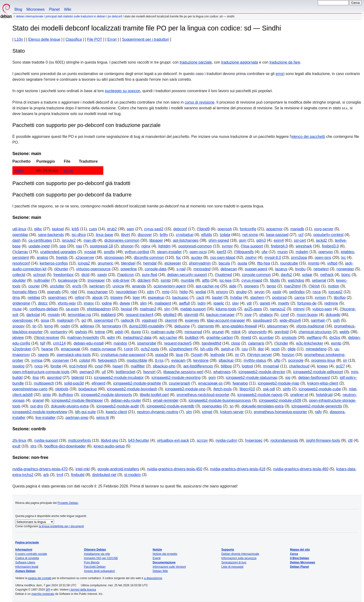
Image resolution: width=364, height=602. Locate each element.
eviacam (179, 360)
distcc (43, 303)
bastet (217, 298)
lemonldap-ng (79, 315)
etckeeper (173, 263)
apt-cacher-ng (207, 286)
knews (322, 366)
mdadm (302, 252)
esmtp (336, 343)
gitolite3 (170, 315)
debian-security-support (187, 275)
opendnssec (23, 320)
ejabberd (108, 315)
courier (34, 286)
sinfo (287, 389)
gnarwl (38, 400)
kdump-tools (226, 309)
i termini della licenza (83, 590)
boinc (346, 275)
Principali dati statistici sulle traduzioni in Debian (75, 16)
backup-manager (220, 315)
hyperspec (254, 440)
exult (16, 446)
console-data (156, 269)
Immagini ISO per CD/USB (101, 558)
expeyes (192, 320)
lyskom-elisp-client (323, 383)
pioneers (252, 286)
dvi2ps (335, 338)
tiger (136, 298)
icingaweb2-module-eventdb (170, 406)
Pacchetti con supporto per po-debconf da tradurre (72, 195)
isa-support (254, 246)
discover (145, 235)
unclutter (57, 286)
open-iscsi (198, 252)
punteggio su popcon (123, 91)
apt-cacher (168, 338)
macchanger (97, 292)
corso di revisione (200, 102)
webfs (344, 332)
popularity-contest (329, 235)
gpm (243, 240)
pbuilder (19, 280)
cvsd (99, 366)
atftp (206, 280)
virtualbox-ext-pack (173, 440)
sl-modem (133, 475)
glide (292, 349)
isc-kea (226, 280)
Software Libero (25, 562)
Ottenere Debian (95, 550)
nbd (74, 292)
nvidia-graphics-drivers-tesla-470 (40, 469)
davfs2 (287, 275)
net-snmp (250, 235)
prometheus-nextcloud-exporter (203, 395)
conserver (61, 360)
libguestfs (246, 252)
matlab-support (193, 309)
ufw (265, 252)
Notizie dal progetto (165, 554)
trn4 (60, 475)
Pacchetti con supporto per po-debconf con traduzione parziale (86, 125)
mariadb (297, 229)
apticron (127, 275)
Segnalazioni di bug (234, 562)
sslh (336, 320)
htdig (184, 292)
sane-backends (51, 235)
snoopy (19, 326)
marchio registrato (43, 594)
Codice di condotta (27, 558)
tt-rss (159, 360)
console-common (256, 275)
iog (288, 378)
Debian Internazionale (30, 16)
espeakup (156, 298)
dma (16, 298)
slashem (257, 298)
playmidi (191, 315)
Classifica (74, 39)
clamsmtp (206, 326)
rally (318, 412)
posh (276, 349)
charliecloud (299, 366)
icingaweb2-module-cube (320, 389)
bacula (224, 263)
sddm (19, 171)
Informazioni (24, 550)
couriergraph (180, 383)
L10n (19, 39)
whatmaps (222, 372)
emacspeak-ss (210, 383)
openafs (54, 292)
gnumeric (105, 263)
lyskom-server (232, 412)
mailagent (163, 303)
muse (17, 309)
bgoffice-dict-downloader (65, 446)
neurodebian (126, 292)
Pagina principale (27, 542)
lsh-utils (207, 349)
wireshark (304, 246)
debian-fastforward (314, 378)
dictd (85, 275)
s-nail (181, 269)
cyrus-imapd (252, 280)
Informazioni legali (27, 567)
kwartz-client (116, 412)
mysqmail (271, 366)
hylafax (236, 298)
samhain (318, 320)
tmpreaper (96, 280)
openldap (20, 235)
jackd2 (321, 240)
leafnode (218, 355)
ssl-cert (300, 240)
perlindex (297, 292)
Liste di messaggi (232, 567)
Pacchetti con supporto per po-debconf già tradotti (71, 183)
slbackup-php (164, 366)
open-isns (323, 258)
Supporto (228, 550)
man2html (292, 286)
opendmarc (57, 298)
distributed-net (104, 475)
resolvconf (21, 263)
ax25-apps (253, 309)
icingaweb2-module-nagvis (260, 395)
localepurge (68, 280)
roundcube (289, 263)
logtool (247, 366)
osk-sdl (269, 389)
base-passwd (277, 235)
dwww (125, 303)
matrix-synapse (103, 349)
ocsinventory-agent (170, 286)
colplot (85, 360)
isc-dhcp (79, 235)
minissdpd (202, 269)
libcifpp (340, 298)
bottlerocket (126, 372)
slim (143, 303)
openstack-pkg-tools (74, 355)
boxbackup (87, 389)
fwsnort (150, 372)
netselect (321, 269)
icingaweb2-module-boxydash (132, 389)
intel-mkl (83, 469)
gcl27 (340, 366)
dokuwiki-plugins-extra (70, 406)
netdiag (34, 298)
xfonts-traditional (310, 326)
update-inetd (39, 246)
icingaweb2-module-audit (118, 406)
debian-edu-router (126, 400)
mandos (120, 343)
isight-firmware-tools (323, 440)
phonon (127, 246)
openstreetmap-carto (30, 389)
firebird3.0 (330, 246)
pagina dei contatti (40, 578)
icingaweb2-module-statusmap (252, 378)
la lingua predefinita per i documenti (61, 526)
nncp (39, 366)
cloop (236, 343)
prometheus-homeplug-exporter (280, 412)
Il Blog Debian (299, 558)
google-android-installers (118, 469)
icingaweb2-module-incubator (119, 378)
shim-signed (219, 240)
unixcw (118, 286)
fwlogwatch (107, 360)
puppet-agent (256, 269)
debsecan (229, 269)
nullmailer (42, 280)
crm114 (59, 343)
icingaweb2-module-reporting (176, 378)
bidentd (78, 378)
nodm (65, 326)
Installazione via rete (97, 554)
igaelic (219, 303)
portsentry (59, 332)
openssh (225, 229)
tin (34, 326)
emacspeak (71, 349)
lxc (344, 258)
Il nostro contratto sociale (31, 554)
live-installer (45, 418)
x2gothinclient (181, 349)
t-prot (128, 349)
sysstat (90, 252)
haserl (118, 366)
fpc (178, 258)
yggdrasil (149, 320)
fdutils (275, 280)
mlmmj (299, 309)
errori (280, 74)
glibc (38, 229)
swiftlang (314, 338)
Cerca (294, 554)
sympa (37, 360)
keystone (201, 360)
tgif (43, 343)
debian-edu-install (89, 343)
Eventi (157, 558)
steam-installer (169, 252)
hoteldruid (324, 395)
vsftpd (332, 263)
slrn (167, 309)
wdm (111, 338)
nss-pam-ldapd (223, 258)
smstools (289, 338)
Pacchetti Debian (95, 567)
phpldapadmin (99, 309)
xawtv (102, 275)
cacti (200, 298)
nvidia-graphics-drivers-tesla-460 (301, 469)
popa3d (162, 355)
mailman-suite (163, 332)
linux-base (104, 235)
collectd (19, 275)
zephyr (251, 258)
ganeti (265, 303)
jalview (18, 338)
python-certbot (137, 252)
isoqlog (18, 366)
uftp (277, 360)
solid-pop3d (74, 383)
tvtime (100, 332)
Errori (112, 39)
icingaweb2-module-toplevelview (40, 412)
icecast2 (336, 292)
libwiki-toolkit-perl (154, 395)
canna (300, 298)
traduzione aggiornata (240, 62)
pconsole (296, 360)
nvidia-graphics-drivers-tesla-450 (175, 469)
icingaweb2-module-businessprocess (220, 400)
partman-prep (77, 418)
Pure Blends (92, 562)
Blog (18, 9)
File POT (95, 39)
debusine (182, 326)
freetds (62, 258)
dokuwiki (333, 315)
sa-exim (72, 309)
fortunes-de (307, 303)
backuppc (180, 298)
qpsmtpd (54, 378)
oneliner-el (299, 395)
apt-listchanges (186, 240)
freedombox (64, 275)
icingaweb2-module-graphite (137, 383)
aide (233, 286)
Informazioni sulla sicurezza (239, 558)
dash (17, 240)
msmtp (314, 263)
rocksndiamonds (284, 440)
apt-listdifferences (198, 366)
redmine (331, 303)
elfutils (207, 235)
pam (130, 229)
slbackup (226, 360)
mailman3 (148, 309)
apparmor (274, 229)
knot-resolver (48, 338)
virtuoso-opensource (93, 269)
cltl (350, 440)
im (345, 360)
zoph (198, 355)
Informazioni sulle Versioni (169, 567)
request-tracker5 (178, 343)
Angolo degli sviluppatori (100, 571)
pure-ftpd (150, 275)
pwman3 (87, 372)
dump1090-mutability (147, 326)
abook (97, 298)
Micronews (35, 9)
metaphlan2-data (137, 338)
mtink (236, 332)
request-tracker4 (140, 315)
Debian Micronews (302, 562)
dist (261, 349)
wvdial (201, 292)
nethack (327, 275)
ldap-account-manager (226, 320)
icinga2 (84, 263)
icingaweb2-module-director (262, 372)
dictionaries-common (122, 240)
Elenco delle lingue (44, 39)
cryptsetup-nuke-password (123, 355)
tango (271, 286)
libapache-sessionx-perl (183, 372)
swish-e (227, 349)
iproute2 (69, 240)
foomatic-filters (25, 292)
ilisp (36, 378)
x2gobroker (22, 349)
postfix (109, 252)
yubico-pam (322, 309)
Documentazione (164, 562)
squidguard (262, 320)
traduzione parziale (196, 62)
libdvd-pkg (110, 440)
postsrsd (279, 298)
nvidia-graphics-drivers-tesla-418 (238, 469)
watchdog (296, 280)
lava (179, 355)
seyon (260, 292)
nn (237, 355)
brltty (164, 235)
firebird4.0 (279, 246)
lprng (49, 326)
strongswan (114, 258)
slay (235, 303)
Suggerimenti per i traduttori (145, 39)
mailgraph (65, 320)
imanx (89, 303)
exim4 (279, 240)
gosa (45, 320)
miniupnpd (193, 332)
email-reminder (166, 400)
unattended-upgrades (58, 252)
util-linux (19, 229)
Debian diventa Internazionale (240, 554)
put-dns (37, 406)
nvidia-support (46, 440)
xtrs (34, 446)
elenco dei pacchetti (308, 137)
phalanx (266, 315)
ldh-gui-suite (85, 412)
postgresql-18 (102, 246)
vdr (249, 303)
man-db (90, 240)
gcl (84, 320)
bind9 (205, 229)
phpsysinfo (258, 332)
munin (283, 252)
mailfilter (138, 366)
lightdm (165, 246)
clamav (22, 252)
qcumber (266, 338)
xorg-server (324, 229)
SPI (48, 590)
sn (232, 406)
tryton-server (261, 355)
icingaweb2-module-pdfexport (318, 372)
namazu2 (278, 309)
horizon (288, 355)
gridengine (21, 303)
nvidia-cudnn (227, 440)
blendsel (128, 263)
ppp (63, 246)
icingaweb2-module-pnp (185, 389)
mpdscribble (137, 360)
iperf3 (221, 252)
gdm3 (261, 240)
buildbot (192, 338)
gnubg (241, 292)
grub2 (112, 229)
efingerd (99, 383)
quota (242, 263)
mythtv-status (255, 360)
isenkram (97, 286)
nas (79, 246)
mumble (187, 280)
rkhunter (61, 269)
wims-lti (102, 418)
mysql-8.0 (273, 258)
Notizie (157, 550)
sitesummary (278, 326)
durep (136, 332)
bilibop (226, 366)
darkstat (33, 315)
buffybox (66, 395)
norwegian (345, 269)
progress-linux (323, 360)
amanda (139, 286)
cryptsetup (185, 235)
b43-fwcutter (139, 440)
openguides (212, 406)
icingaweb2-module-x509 (280, 400)
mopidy (54, 315)
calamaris (256, 343)
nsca (317, 292)
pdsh (119, 332)
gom (212, 378)
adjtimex (87, 326)
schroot (39, 275)
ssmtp (166, 280)
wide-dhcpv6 (290, 320)
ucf (301, 235)
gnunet (218, 332)
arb (46, 475)
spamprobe (147, 343)
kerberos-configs (54, 263)
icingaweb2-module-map (279, 383)
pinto (47, 395)
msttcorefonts (80, 440)
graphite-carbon (220, 338)
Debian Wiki (160, 571)
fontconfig (248, 229)
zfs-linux (19, 440)
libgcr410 (247, 389)
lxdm (202, 303)
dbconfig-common (149, 258)
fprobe (56, 366)
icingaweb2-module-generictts (317, 406)
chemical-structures (315, 332)
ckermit (171, 320)
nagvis (43, 355)
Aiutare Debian (25, 571)
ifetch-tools (222, 389)
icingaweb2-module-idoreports (106, 395)
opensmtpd (103, 320)
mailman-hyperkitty (83, 338)
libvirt (125, 235)
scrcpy (202, 440)
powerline (129, 269)
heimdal (150, 263)
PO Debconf (115, 16)
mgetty (284, 303)
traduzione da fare (285, 62)
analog (42, 258)
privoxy (222, 292)
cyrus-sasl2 (154, 229)
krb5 (75, 229)
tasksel (58, 229)
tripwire (117, 298)
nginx (146, 246)
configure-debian (44, 309)
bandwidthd (211, 343)
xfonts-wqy (67, 303)
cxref (285, 315)
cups (93, 229)
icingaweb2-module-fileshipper (77, 400)
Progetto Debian (68, 503)
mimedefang (316, 349)
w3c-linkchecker (310, 343)
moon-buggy (307, 315)
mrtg (166, 292)
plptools (62, 389)
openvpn (326, 252)
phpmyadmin (200, 263)
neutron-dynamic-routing (157, 412)
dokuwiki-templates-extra (262, 406)
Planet (54, 9)
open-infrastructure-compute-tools (41, 372)
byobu (300, 269)
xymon (320, 298)
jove (248, 315)
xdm (150, 292)
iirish (316, 286)
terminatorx (112, 326)
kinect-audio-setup (109, 446)
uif (104, 372)
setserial (319, 280)
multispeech (44, 383)
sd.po (68, 171)
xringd (207, 412)
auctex (197, 258)
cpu (245, 349)
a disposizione (153, 578)
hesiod (126, 309)
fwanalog (240, 383)
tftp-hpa (264, 263)
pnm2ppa (299, 258)
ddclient (144, 280)
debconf (180, 229)
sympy (227, 246)
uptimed (225, 275)
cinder (283, 343)
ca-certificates (40, 240)
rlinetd (246, 338)
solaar (307, 275)
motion (334, 286)
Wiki (68, 9)
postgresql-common (195, 246)
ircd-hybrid (78, 366)
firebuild (78, 475)
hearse (47, 349)
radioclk (127, 320)
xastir (277, 292)
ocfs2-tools (150, 349)
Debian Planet (299, 567)
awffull (184, 303)
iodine (107, 303)
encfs (77, 286)
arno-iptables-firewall (239, 326)
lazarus (281, 269)
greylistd (282, 332)
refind (80, 298)
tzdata (225, 235)
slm (189, 412)
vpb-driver (121, 280)
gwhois (81, 332)
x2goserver (85, 258)
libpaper (156, 240)
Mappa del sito (300, 550)
